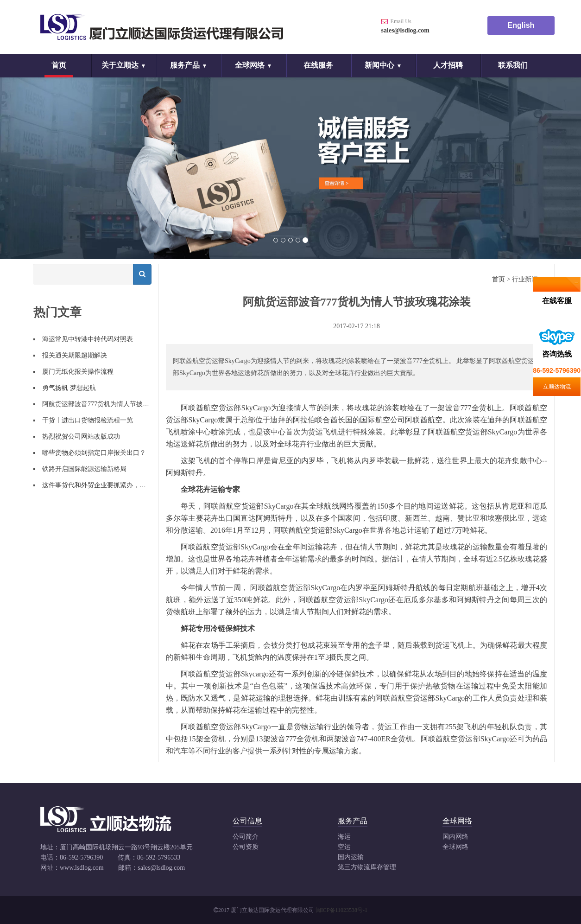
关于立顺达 (120, 65)
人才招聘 (448, 65)
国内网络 (455, 837)
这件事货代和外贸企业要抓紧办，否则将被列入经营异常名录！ (133, 485)
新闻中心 (379, 65)
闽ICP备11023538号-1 (341, 910)
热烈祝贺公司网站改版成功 (81, 437)
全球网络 (250, 65)
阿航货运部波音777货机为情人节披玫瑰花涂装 (109, 404)
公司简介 (246, 837)
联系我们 (513, 65)
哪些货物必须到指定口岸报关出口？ (94, 453)
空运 (344, 847)
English (521, 25)
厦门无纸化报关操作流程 (78, 372)
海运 (344, 837)
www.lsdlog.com (82, 868)
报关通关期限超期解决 (75, 355)
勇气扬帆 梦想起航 (69, 388)
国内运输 (351, 857)
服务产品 (185, 65)
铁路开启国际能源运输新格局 (84, 469)
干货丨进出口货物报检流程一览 (88, 420)
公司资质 (246, 847)
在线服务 (318, 65)
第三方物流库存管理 (367, 867)
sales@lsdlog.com (405, 30)
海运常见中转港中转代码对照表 (88, 339)
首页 (59, 65)
